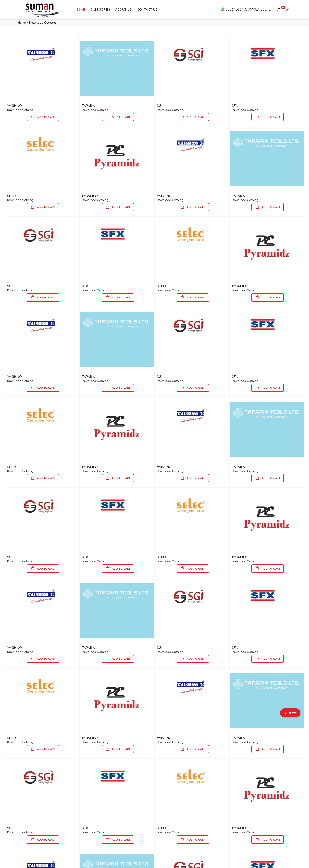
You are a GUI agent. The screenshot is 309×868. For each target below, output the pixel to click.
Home (22, 9)
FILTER (293, 700)
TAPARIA (88, 92)
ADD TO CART (46, 103)
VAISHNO (14, 92)
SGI (159, 92)
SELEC (12, 182)
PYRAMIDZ (90, 182)
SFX (235, 92)
